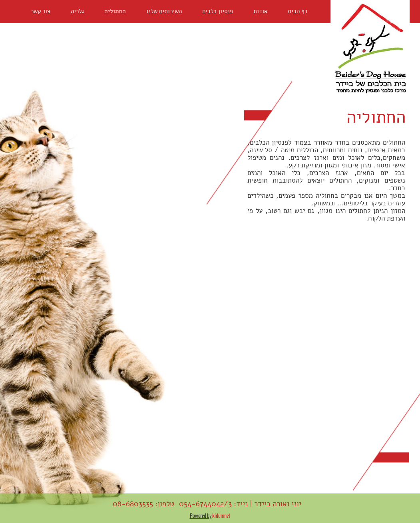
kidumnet (221, 516)
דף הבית (298, 11)
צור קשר (41, 11)
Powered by (201, 516)
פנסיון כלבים (218, 11)
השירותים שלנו (164, 11)
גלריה (77, 11)
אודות (260, 11)
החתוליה (115, 11)
